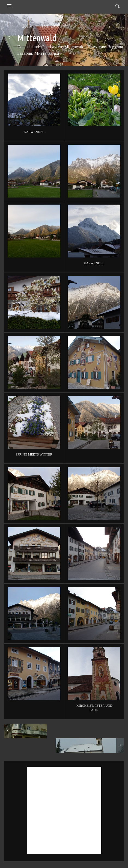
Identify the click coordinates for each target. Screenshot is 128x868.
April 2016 (50, 26)
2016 (26, 26)
